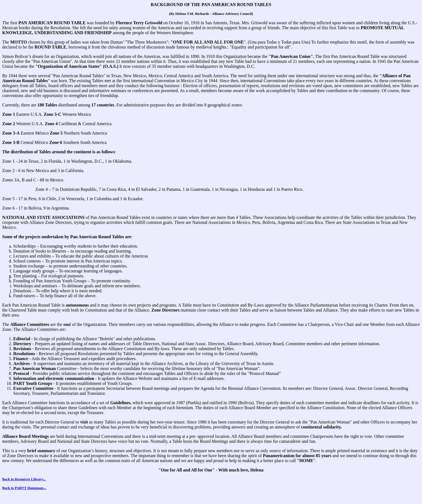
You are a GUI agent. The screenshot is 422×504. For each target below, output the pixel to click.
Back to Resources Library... (24, 479)
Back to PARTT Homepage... (24, 488)
